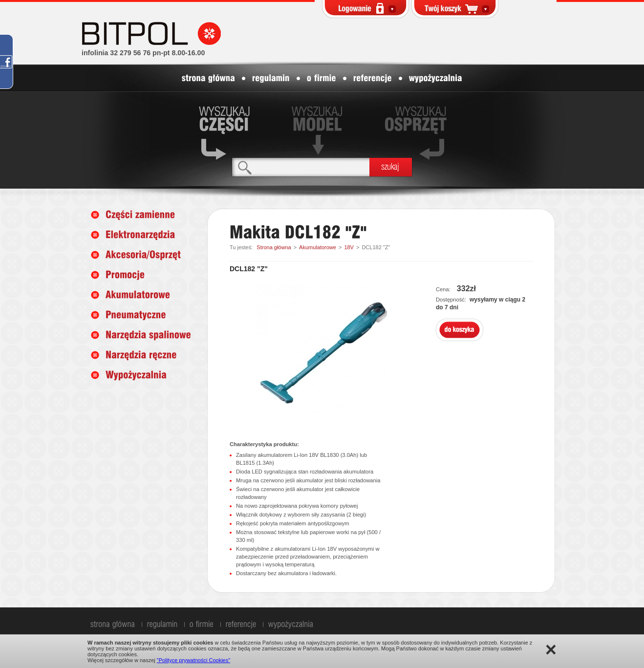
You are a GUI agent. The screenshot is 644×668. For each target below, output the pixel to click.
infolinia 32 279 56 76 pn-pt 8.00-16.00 (143, 53)
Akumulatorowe (318, 247)
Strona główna (274, 247)
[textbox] (301, 167)
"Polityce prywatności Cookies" (193, 660)
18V (349, 247)
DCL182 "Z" (376, 247)
